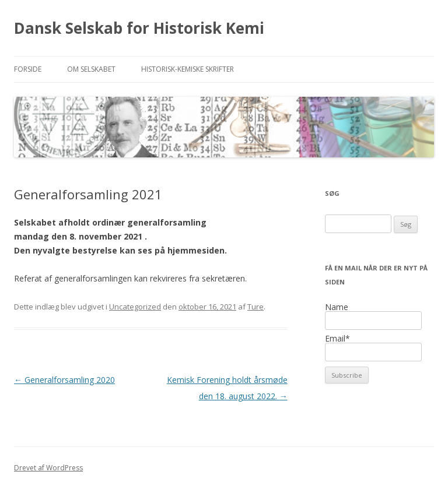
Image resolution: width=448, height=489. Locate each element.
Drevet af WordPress (48, 468)
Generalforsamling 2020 (64, 380)
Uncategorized (135, 307)
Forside (28, 69)
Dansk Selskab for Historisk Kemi (139, 28)
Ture (256, 307)
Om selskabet (91, 69)
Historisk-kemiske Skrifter (188, 69)
